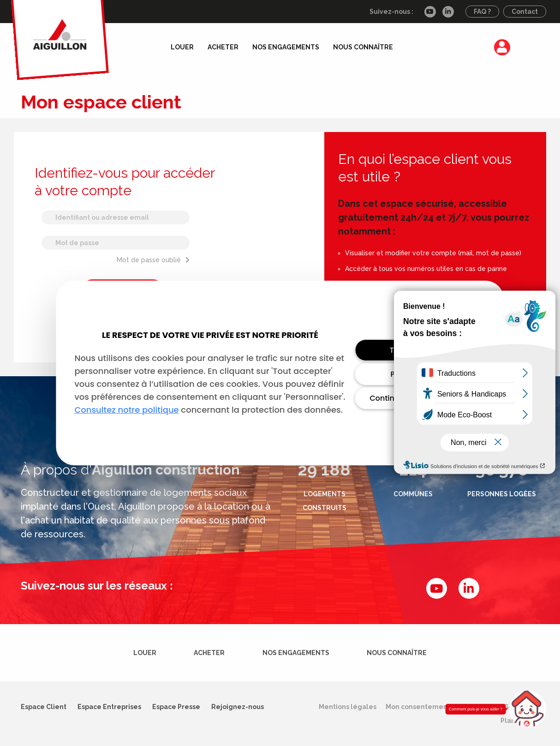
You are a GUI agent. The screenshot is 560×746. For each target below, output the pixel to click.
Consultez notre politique (126, 410)
